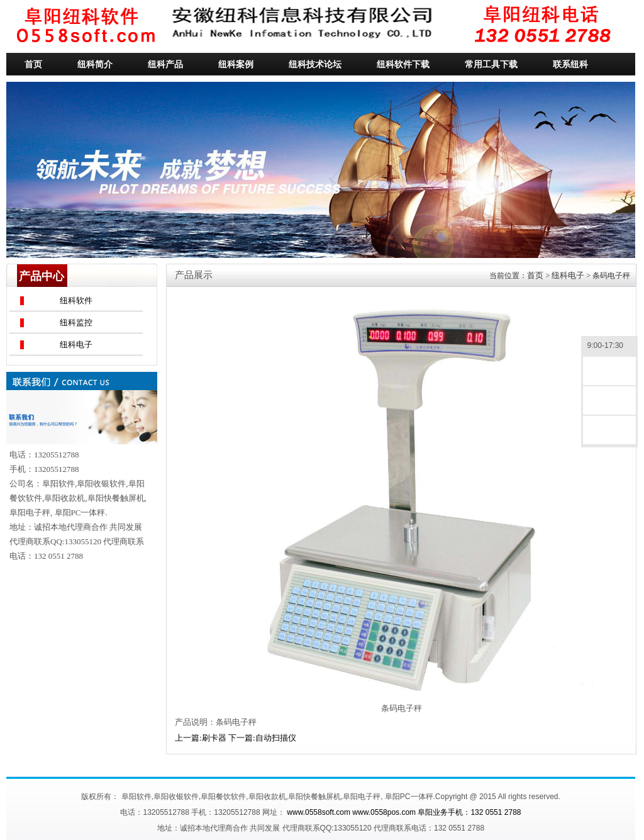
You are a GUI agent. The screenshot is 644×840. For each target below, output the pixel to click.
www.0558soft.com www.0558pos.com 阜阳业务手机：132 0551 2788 (404, 812)
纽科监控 (76, 322)
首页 (535, 275)
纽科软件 (76, 300)
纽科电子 (76, 344)
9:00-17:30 (609, 346)
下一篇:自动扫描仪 (262, 738)
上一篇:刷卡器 (201, 738)
